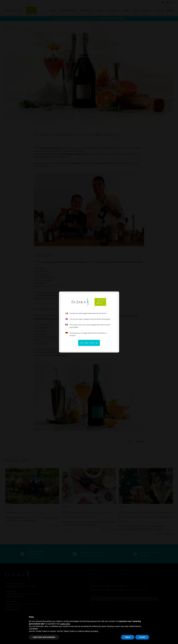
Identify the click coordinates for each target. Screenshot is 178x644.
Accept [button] (142, 637)
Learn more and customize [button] (44, 637)
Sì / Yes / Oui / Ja (89, 343)
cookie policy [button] (65, 624)
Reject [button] (128, 637)
